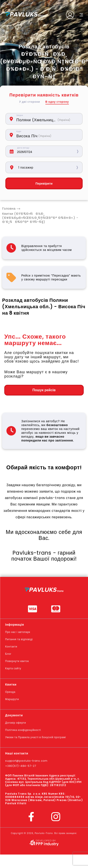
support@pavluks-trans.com (26, 761)
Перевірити (44, 184)
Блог (8, 654)
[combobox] (47, 119)
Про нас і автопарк (18, 632)
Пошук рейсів (44, 390)
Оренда (10, 692)
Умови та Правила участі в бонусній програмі (36, 737)
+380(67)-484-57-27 (21, 766)
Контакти (11, 647)
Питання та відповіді (19, 639)
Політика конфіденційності (23, 730)
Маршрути (12, 699)
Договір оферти (16, 723)
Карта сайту (13, 668)
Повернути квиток (17, 661)
